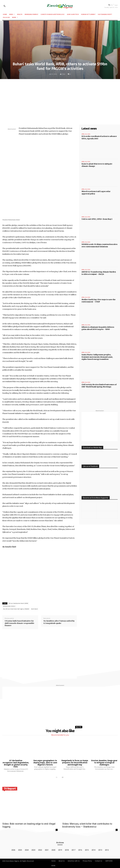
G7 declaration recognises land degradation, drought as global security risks (16, 764)
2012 (107, 850)
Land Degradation (60, 59)
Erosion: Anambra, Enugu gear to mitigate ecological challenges (104, 763)
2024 (27, 850)
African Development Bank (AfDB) (18, 603)
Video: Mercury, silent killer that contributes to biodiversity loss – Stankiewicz (87, 825)
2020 (53, 850)
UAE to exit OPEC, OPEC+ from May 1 (97, 219)
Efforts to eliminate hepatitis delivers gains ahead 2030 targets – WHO (98, 328)
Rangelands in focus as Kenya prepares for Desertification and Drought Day (75, 763)
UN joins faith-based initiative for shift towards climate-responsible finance (19, 623)
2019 (60, 850)
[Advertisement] (60, 98)
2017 (73, 850)
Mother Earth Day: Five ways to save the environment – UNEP (99, 301)
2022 (40, 850)
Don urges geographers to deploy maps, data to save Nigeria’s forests (45, 763)
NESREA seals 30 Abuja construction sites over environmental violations (99, 245)
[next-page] (62, 777)
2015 (87, 850)
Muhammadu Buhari (9, 606)
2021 (47, 850)
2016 (80, 850)
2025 (20, 850)
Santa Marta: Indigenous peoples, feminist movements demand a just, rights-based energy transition (97, 357)
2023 (33, 850)
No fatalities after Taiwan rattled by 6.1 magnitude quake (59, 622)
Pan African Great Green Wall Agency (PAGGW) (16, 609)
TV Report (10, 789)
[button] (4, 6)
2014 (94, 850)
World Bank (35, 609)
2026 (13, 850)
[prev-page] (57, 777)
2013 (100, 850)
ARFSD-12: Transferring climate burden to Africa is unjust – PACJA (99, 273)
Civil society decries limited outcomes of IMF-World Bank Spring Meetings (99, 386)
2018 (67, 850)
